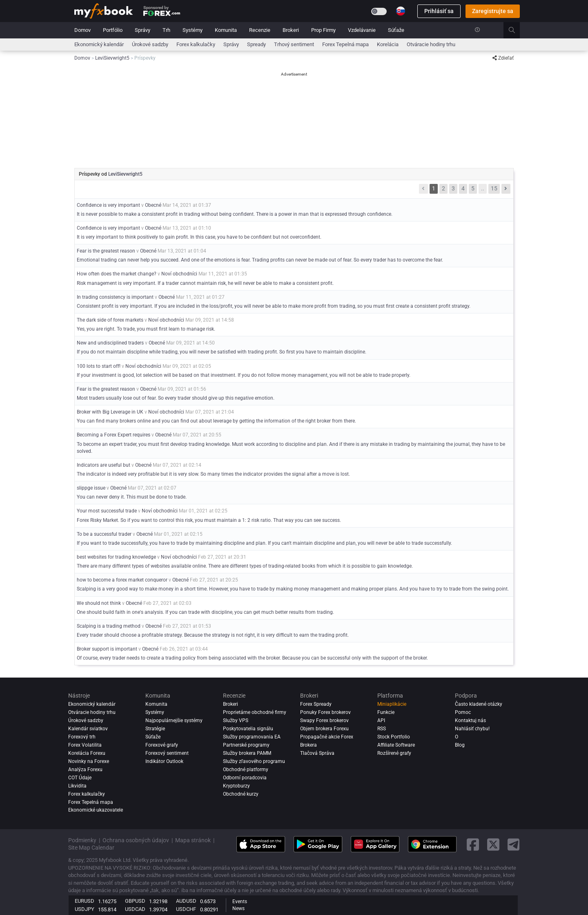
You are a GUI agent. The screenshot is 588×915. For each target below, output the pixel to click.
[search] (516, 30)
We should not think (99, 603)
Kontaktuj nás (470, 720)
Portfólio (113, 30)
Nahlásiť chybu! (472, 729)
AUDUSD (186, 901)
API (381, 720)
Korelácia (388, 44)
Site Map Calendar (91, 848)
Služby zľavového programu (254, 761)
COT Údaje (80, 778)
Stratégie (155, 729)
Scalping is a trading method (109, 626)
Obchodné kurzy (241, 794)
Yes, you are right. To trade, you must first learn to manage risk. (146, 329)
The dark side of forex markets (110, 320)
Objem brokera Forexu (324, 729)
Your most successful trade (107, 511)
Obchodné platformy (246, 770)
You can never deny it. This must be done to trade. (132, 497)
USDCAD (135, 909)
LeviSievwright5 (125, 174)
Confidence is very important (108, 205)
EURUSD (85, 901)
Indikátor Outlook (164, 761)
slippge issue (91, 488)
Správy (143, 30)
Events (240, 902)
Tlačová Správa (317, 753)
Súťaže (396, 30)
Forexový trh (82, 737)
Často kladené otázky (479, 704)
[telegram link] (514, 845)
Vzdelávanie (362, 30)
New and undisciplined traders (110, 343)
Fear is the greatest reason (106, 251)
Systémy (193, 30)
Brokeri (291, 30)
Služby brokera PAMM (247, 753)
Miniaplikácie (392, 704)
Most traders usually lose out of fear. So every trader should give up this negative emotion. (176, 398)
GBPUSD (135, 901)
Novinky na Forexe (89, 761)
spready (256, 44)
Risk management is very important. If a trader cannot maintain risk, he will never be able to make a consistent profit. (205, 283)
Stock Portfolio (394, 737)
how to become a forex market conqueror (122, 580)
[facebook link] (473, 845)
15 (494, 188)
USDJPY (85, 909)
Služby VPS (236, 720)
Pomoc (463, 712)
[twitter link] (493, 845)
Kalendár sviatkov (88, 729)
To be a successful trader (104, 534)
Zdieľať (503, 58)
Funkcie (386, 712)
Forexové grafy (162, 745)
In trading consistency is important (115, 297)
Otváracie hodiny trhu (431, 44)
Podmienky (82, 840)
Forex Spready (316, 704)
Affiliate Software (396, 745)
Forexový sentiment (167, 753)
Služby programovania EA (252, 737)
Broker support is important (107, 649)
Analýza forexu (85, 770)
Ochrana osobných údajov (136, 840)
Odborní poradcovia (245, 778)
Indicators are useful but (104, 465)
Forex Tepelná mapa (345, 44)
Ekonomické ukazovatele (96, 810)
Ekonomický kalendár (99, 44)
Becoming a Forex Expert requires (114, 435)
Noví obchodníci (179, 274)
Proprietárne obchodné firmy (255, 712)
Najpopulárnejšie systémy (174, 720)
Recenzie (260, 30)
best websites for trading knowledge (117, 557)
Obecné (153, 205)
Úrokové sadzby (150, 44)
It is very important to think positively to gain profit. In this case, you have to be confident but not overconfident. (199, 237)
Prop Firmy (323, 30)
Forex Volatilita (85, 745)
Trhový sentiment (294, 44)
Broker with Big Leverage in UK (110, 412)
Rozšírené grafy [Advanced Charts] (394, 753)
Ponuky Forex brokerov (325, 712)
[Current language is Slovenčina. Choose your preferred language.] (401, 11)
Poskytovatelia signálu (248, 729)
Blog (460, 745)
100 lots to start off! (99, 366)
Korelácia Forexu (87, 753)
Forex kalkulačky (196, 44)
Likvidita (77, 786)
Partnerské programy (246, 745)
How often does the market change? (117, 274)
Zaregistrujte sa (493, 11)
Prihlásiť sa (439, 11)
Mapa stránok (193, 840)
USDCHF (186, 909)
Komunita (226, 30)
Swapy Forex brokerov (324, 720)
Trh (166, 30)
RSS (382, 729)
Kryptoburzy (236, 786)
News (238, 908)
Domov (82, 30)
